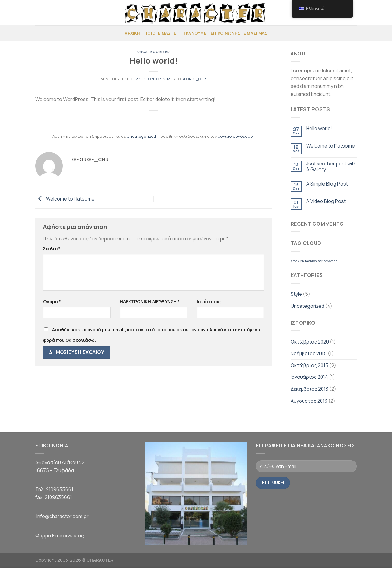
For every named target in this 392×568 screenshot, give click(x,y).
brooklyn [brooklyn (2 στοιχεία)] (297, 261)
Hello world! (319, 128)
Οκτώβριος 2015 (309, 365)
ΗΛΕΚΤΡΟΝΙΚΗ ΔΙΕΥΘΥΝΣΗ (150, 301)
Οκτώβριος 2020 (310, 342)
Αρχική (132, 33)
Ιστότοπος (209, 301)
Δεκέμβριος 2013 (309, 389)
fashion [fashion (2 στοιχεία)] (311, 261)
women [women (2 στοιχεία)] (332, 261)
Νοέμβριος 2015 (309, 353)
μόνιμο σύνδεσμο (235, 136)
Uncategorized (154, 52)
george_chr (194, 79)
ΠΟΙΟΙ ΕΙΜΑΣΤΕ (160, 33)
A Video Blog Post (326, 201)
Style (296, 294)
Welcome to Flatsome (65, 198)
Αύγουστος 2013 (309, 401)
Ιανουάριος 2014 (309, 377)
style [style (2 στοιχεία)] (322, 261)
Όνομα (52, 301)
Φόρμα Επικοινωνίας (60, 536)
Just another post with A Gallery (331, 167)
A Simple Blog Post (327, 184)
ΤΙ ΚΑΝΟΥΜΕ (193, 33)
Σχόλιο (52, 248)
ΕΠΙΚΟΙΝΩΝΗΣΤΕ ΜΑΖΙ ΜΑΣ (239, 33)
